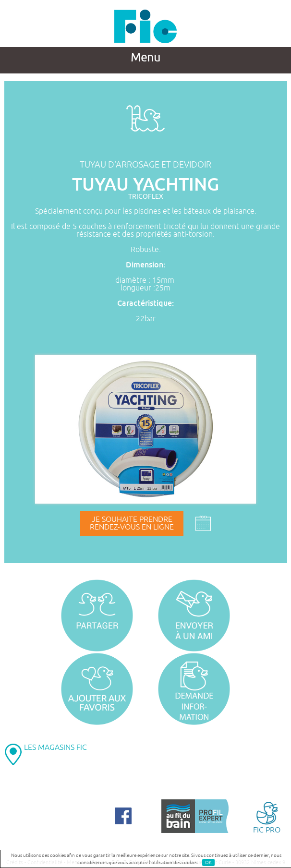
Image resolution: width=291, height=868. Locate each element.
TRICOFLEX (146, 197)
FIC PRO (267, 817)
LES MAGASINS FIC (55, 747)
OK (208, 862)
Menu (145, 58)
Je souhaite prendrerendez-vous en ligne (132, 523)
